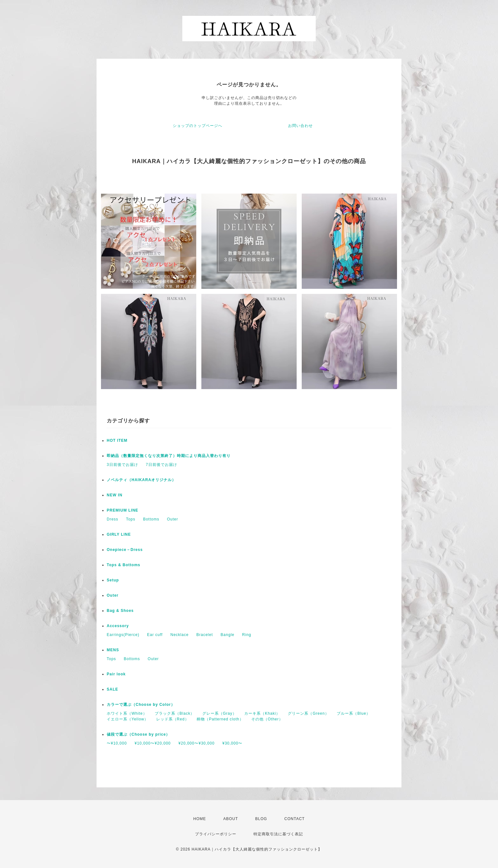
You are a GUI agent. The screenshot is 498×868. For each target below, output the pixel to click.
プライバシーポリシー (216, 834)
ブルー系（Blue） (353, 713)
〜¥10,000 (117, 743)
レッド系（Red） (173, 719)
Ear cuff (155, 635)
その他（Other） (267, 719)
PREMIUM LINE (122, 510)
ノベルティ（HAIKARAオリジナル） (141, 480)
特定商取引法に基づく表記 (278, 834)
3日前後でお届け (122, 465)
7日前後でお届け (162, 465)
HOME (200, 819)
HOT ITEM (117, 441)
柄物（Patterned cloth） (220, 719)
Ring (247, 635)
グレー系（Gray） (219, 713)
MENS (113, 650)
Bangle (228, 635)
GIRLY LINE (119, 534)
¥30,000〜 (232, 743)
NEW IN (114, 495)
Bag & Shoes (120, 611)
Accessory (118, 626)
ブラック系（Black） (175, 713)
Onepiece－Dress (125, 550)
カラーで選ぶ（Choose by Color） (141, 705)
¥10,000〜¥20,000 (153, 743)
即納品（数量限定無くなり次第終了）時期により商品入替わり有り (169, 456)
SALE (112, 689)
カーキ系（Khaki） (262, 713)
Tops (131, 519)
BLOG (261, 819)
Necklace (180, 635)
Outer (173, 519)
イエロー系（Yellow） (128, 719)
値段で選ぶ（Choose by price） (138, 734)
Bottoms (151, 519)
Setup (113, 580)
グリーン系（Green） (308, 713)
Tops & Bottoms (124, 565)
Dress (112, 519)
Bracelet (205, 635)
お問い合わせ (300, 126)
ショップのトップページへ (198, 126)
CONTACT (294, 819)
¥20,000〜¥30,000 (197, 743)
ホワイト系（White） (127, 713)
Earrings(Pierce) (123, 635)
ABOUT (231, 819)
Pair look (116, 674)
